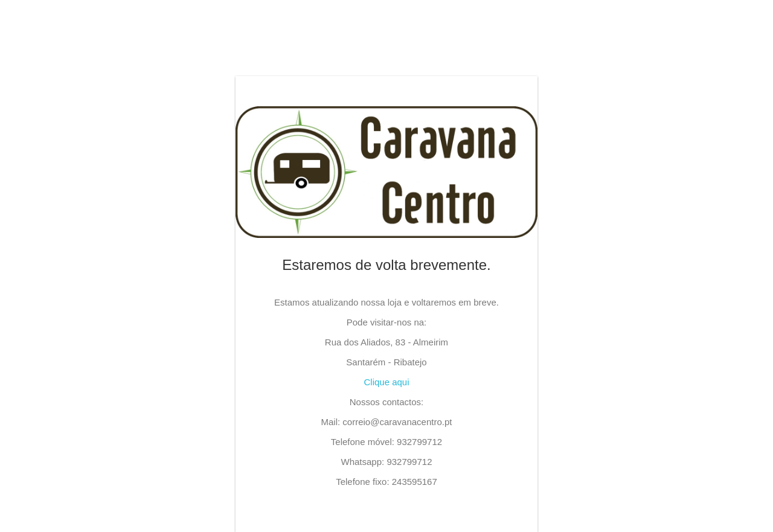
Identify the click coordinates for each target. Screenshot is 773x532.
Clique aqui (386, 382)
